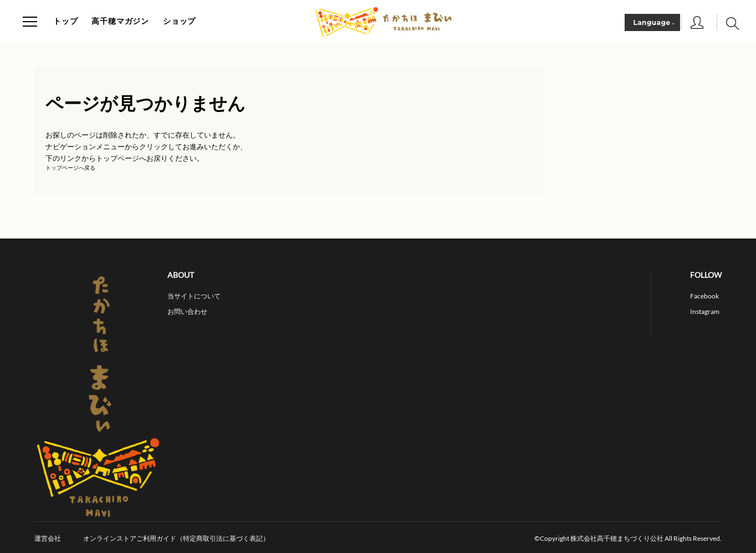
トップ (65, 21)
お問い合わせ (187, 312)
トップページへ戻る (70, 168)
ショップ (179, 21)
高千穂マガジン (120, 21)
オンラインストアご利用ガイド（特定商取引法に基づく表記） (176, 539)
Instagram (705, 312)
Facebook (704, 296)
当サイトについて (194, 296)
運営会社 (48, 539)
